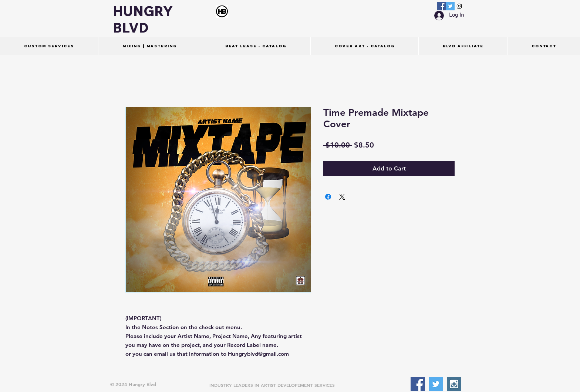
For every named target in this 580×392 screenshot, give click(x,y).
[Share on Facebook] (328, 197)
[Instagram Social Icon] (459, 6)
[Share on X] (342, 197)
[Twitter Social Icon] (450, 6)
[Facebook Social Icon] (441, 6)
